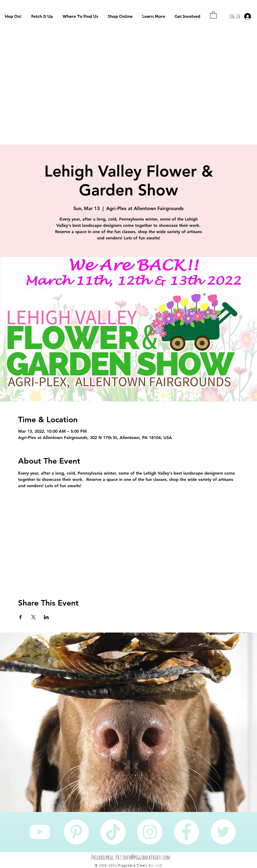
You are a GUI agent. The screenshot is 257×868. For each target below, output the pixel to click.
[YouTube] (40, 832)
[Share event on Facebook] (21, 617)
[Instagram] (150, 832)
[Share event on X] (33, 617)
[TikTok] (113, 832)
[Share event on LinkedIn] (46, 617)
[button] (13, 16)
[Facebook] (186, 832)
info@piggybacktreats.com (146, 857)
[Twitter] (223, 832)
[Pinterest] (76, 832)
